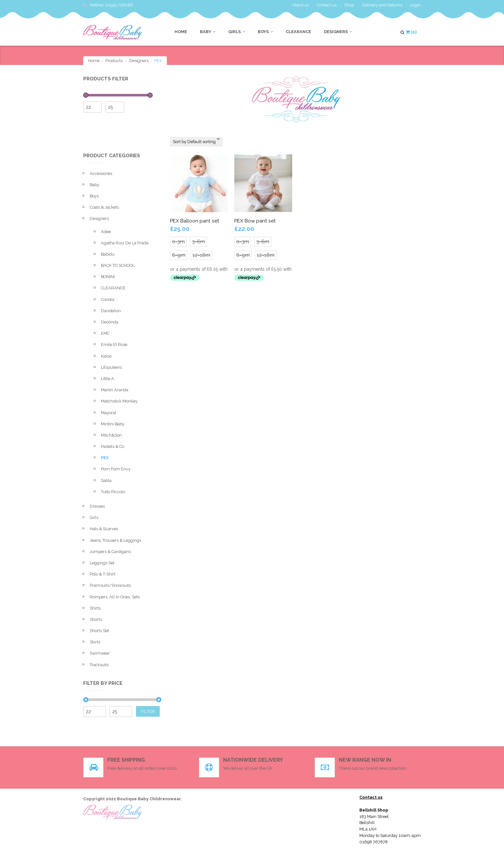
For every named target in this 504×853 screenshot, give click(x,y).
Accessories (101, 173)
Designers (336, 32)
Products (114, 61)
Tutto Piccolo (113, 492)
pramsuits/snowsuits (110, 585)
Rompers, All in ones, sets (115, 597)
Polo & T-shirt (103, 574)
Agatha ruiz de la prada (125, 243)
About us (300, 5)
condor (108, 299)
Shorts (96, 619)
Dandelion (111, 311)
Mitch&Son (111, 435)
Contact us (327, 5)
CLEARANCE (298, 32)
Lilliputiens (111, 367)
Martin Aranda (115, 390)
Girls (234, 32)
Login (415, 5)
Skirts (95, 642)
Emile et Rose (114, 345)
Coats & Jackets (104, 207)
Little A (108, 379)
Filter (148, 711)
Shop (349, 5)
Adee (106, 232)
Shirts (95, 608)
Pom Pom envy (116, 469)
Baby (206, 32)
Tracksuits (99, 665)
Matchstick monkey (119, 401)
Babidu (108, 254)
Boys (263, 32)
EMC (105, 333)
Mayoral (109, 413)
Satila (106, 481)
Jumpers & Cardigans (110, 552)
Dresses (97, 506)
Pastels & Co (113, 446)
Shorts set (99, 631)
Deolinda (110, 322)
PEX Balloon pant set (195, 221)
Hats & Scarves (104, 529)
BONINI (108, 277)
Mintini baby (113, 424)
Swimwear (100, 653)
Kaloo (106, 356)
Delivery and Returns (382, 5)
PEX (105, 458)
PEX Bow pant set (255, 221)
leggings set (102, 563)
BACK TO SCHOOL (118, 265)
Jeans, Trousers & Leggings (115, 540)
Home (181, 32)
